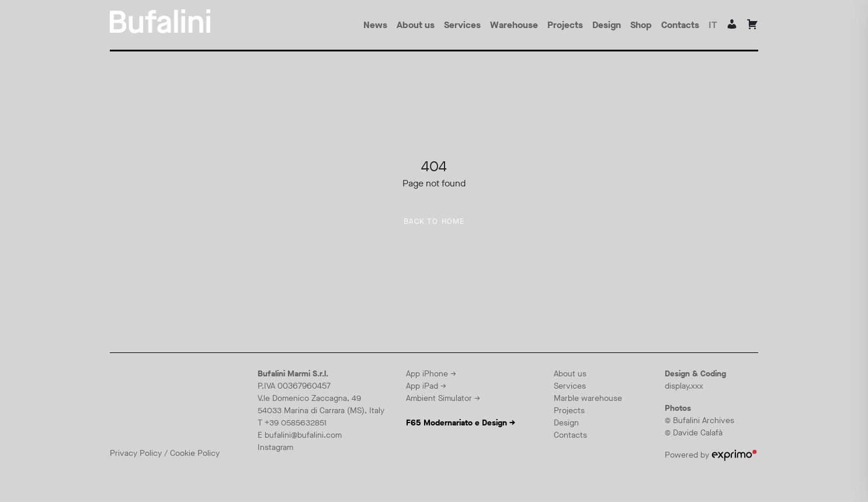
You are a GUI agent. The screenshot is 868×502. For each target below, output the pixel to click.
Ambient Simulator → (443, 398)
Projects (565, 25)
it (713, 25)
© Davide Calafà (694, 433)
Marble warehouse (588, 398)
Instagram (275, 447)
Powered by (711, 455)
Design (607, 25)
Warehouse (514, 25)
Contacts (680, 25)
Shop (641, 25)
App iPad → (426, 386)
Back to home (434, 221)
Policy (151, 453)
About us (416, 25)
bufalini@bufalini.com (303, 435)
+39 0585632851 (296, 423)
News (375, 25)
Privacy (125, 453)
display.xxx (684, 386)
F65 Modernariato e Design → (461, 423)
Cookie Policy (195, 453)
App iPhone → (431, 374)
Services (462, 25)
